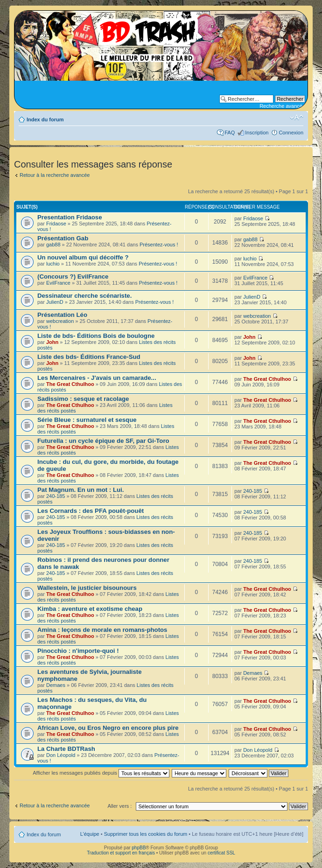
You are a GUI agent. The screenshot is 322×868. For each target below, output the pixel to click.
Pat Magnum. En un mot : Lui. (80, 490)
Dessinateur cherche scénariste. (84, 296)
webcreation (60, 321)
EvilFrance (58, 283)
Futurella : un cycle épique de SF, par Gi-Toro (103, 441)
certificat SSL (221, 853)
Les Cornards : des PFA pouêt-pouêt (91, 511)
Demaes (56, 685)
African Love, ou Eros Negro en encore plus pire (108, 728)
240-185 (56, 496)
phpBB (139, 848)
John (52, 342)
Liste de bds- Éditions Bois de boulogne (96, 336)
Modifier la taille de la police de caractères (297, 118)
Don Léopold (61, 755)
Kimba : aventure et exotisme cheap (90, 609)
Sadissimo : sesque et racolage (83, 399)
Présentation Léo (62, 315)
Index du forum (45, 119)
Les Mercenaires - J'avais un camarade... (97, 378)
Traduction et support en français (121, 853)
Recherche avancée (282, 106)
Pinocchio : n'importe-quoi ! (78, 651)
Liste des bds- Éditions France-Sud (89, 357)
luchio (53, 264)
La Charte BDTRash (66, 749)
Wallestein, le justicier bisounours (87, 588)
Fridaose (56, 224)
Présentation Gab (63, 238)
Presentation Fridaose (70, 217)
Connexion (291, 133)
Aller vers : (119, 806)
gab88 (53, 245)
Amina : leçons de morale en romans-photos (102, 630)
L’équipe (90, 834)
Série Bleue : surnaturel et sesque (87, 420)
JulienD (55, 302)
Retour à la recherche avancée (55, 175)
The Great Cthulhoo (70, 384)
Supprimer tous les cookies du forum (146, 834)
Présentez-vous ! (159, 245)
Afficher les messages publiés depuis (101, 773)
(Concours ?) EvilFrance (73, 276)
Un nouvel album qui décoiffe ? (83, 257)
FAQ (230, 133)
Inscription (257, 133)
